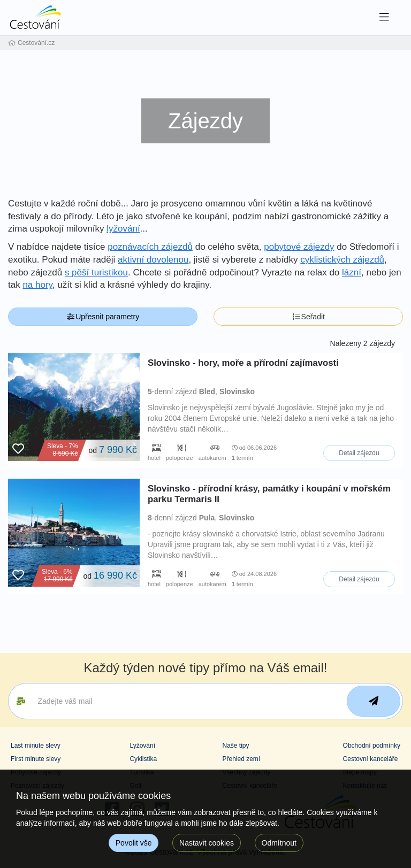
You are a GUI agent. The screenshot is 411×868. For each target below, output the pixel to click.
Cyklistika (143, 759)
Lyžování (142, 746)
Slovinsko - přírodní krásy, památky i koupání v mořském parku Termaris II (269, 494)
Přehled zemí (241, 759)
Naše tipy (235, 746)
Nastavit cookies (207, 843)
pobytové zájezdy (299, 247)
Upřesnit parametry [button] (103, 317)
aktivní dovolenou (153, 260)
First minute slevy (36, 759)
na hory (37, 285)
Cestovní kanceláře (371, 759)
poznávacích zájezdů (150, 247)
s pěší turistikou (96, 272)
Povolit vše (134, 843)
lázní (352, 272)
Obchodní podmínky (372, 746)
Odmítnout (279, 843)
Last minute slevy (36, 746)
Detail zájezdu (359, 453)
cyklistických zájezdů (342, 260)
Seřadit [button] (308, 317)
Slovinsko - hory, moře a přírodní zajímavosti (243, 363)
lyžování (123, 229)
